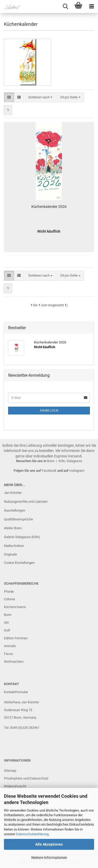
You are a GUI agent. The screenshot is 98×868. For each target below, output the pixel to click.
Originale (10, 554)
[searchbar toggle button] (65, 7)
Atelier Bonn (13, 528)
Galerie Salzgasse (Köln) (22, 537)
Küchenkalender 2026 (49, 207)
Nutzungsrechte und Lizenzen (26, 502)
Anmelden (49, 411)
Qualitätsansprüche (18, 519)
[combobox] (40, 97)
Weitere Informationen (49, 858)
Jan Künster (13, 493)
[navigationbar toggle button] (91, 7)
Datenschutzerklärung (32, 834)
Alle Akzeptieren (49, 844)
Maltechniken (14, 546)
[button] (9, 97)
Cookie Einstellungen (19, 563)
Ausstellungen (15, 510)
